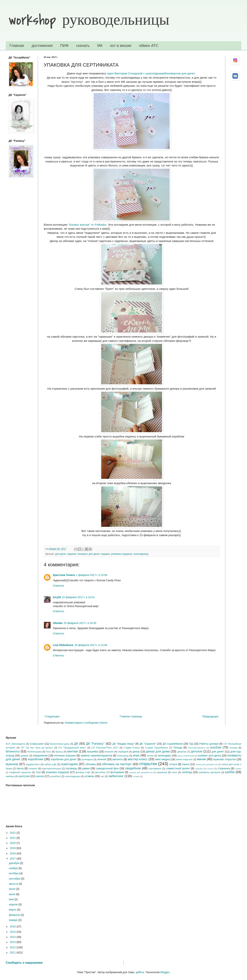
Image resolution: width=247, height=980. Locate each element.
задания (72, 554)
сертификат (155, 769)
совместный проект (178, 768)
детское (197, 751)
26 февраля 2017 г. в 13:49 (91, 645)
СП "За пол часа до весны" (37, 748)
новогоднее (69, 764)
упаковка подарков (122, 554)
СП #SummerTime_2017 (105, 748)
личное (102, 759)
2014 (13, 937)
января (14, 920)
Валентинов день (60, 744)
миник (201, 759)
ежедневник (40, 755)
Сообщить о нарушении (24, 963)
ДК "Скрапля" (148, 744)
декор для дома (158, 751)
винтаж (72, 751)
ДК (76, 744)
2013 (13, 942)
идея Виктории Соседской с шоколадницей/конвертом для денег (151, 73)
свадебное (133, 768)
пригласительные (52, 769)
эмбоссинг (116, 776)
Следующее (52, 716)
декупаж (182, 752)
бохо (49, 752)
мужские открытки (225, 759)
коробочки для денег (64, 759)
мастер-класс (138, 759)
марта (13, 910)
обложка (91, 764)
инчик (150, 756)
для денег (60, 554)
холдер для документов (141, 772)
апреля (14, 904)
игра (136, 755)
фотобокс (100, 772)
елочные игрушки (65, 755)
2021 (13, 838)
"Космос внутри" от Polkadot (87, 225)
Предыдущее (210, 716)
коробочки (36, 759)
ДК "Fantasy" (95, 744)
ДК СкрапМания (173, 744)
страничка (224, 768)
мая (12, 899)
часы (174, 772)
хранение (162, 772)
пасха (20, 768)
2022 (13, 833)
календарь (164, 755)
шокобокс (55, 776)
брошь (59, 752)
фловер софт (83, 772)
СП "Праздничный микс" (72, 748)
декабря (14, 863)
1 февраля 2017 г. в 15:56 (92, 575)
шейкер (10, 776)
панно (186, 764)
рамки (86, 768)
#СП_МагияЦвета (15, 744)
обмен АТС (149, 46)
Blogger (165, 972)
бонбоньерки (34, 752)
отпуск (173, 764)
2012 (13, 947)
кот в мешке (121, 46)
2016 (13, 926)
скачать (83, 46)
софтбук (199, 769)
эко (102, 776)
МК (100, 46)
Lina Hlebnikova (63, 645)
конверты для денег (89, 554)
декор (136, 752)
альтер (233, 748)
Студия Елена (132, 748)
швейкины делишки (209, 772)
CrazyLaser (37, 744)
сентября (15, 879)
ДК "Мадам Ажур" (123, 744)
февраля (15, 915)
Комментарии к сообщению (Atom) (86, 723)
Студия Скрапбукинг (156, 748)
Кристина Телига (64, 575)
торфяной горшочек (20, 772)
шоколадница (141, 554)
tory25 (57, 597)
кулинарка (87, 759)
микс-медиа (162, 759)
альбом (216, 747)
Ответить (59, 586)
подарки (105, 554)
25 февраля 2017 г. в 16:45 (80, 623)
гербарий (123, 752)
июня (13, 894)
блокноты (13, 751)
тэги (38, 772)
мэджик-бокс (33, 764)
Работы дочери (209, 744)
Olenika (58, 623)
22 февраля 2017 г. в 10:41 (78, 597)
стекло (210, 769)
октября (14, 873)
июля (13, 889)
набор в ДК (50, 764)
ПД (191, 744)
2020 (13, 843)
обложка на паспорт (117, 764)
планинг (33, 769)
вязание (109, 752)
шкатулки (24, 776)
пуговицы (71, 768)
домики (25, 756)
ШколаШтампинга (197, 748)
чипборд (187, 772)
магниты (118, 759)
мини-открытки (184, 759)
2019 (13, 848)
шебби (230, 772)
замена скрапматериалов (96, 755)
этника (136, 776)
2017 (13, 859)
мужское (12, 764)
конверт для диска (210, 755)
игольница (123, 756)
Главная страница (131, 716)
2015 (13, 932)
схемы (238, 769)
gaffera (140, 972)
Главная (17, 46)
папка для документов (207, 764)
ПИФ (64, 46)
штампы (89, 776)
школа (40, 776)
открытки (148, 764)
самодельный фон (107, 768)
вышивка (93, 752)
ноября (14, 868)
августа (14, 884)
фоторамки (117, 772)
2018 (13, 853)
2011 (13, 952)
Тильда (178, 748)
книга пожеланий (186, 756)
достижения (42, 46)
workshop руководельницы (89, 20)
